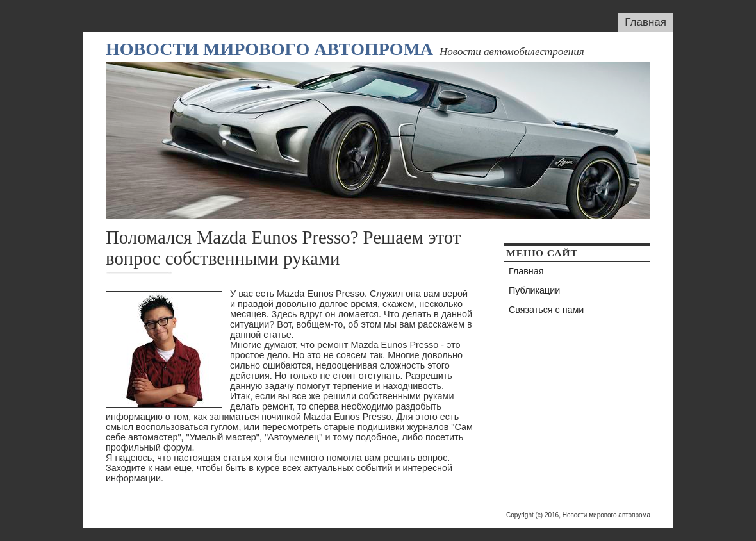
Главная (645, 22)
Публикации (534, 290)
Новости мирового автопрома (269, 49)
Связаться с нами (546, 310)
